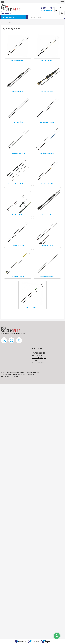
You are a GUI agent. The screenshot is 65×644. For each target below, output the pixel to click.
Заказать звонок (48, 10)
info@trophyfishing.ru (39, 358)
